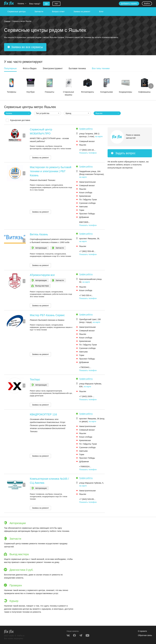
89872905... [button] (85, 222)
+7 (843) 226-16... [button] (87, 150)
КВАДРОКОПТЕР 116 (43, 414)
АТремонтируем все (42, 275)
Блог (101, 11)
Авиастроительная (87, 182)
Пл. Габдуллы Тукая (88, 200)
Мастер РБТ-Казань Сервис (47, 315)
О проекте (142, 631)
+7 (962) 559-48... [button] (87, 251)
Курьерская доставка (20, 120)
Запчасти (39, 11)
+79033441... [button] (85, 367)
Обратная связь (145, 635)
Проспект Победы (87, 214)
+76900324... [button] (85, 466)
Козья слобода (86, 193)
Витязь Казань (39, 234)
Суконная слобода (87, 203)
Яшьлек (83, 145)
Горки (82, 210)
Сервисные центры (17, 11)
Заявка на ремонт (82, 11)
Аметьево (83, 207)
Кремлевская (85, 196)
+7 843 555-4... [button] (86, 295)
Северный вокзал (87, 141)
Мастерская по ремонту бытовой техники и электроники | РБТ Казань (51, 171)
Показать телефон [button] (88, 153)
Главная (7, 21)
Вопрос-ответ (58, 11)
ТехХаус (35, 379)
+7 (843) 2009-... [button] (87, 396)
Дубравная (84, 217)
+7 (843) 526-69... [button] (87, 499)
